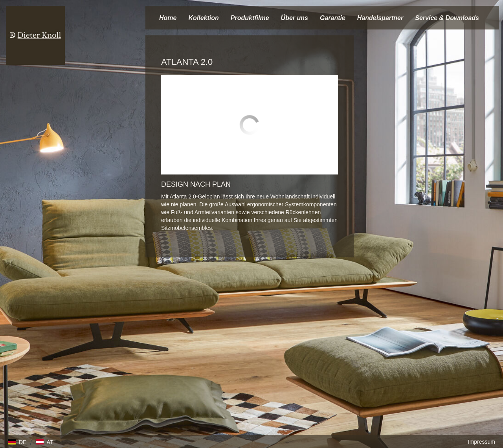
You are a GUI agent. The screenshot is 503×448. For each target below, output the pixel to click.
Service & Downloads (447, 18)
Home (168, 18)
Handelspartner (380, 18)
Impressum (482, 442)
